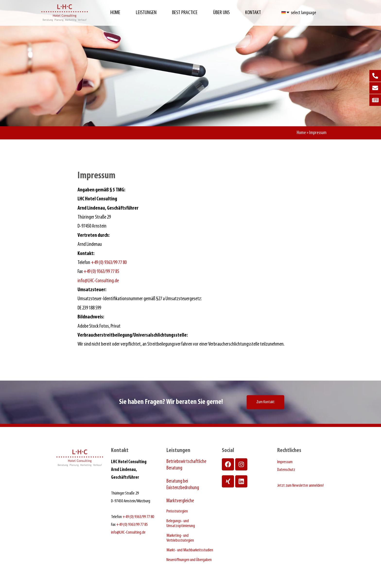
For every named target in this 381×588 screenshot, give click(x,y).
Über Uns (221, 13)
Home (115, 13)
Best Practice (185, 13)
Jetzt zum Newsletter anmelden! (300, 486)
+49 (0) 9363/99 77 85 (101, 272)
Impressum (285, 462)
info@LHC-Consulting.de (98, 281)
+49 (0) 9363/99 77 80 (109, 263)
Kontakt (253, 13)
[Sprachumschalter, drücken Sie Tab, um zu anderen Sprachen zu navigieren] (286, 12)
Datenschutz (286, 470)
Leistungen (146, 13)
